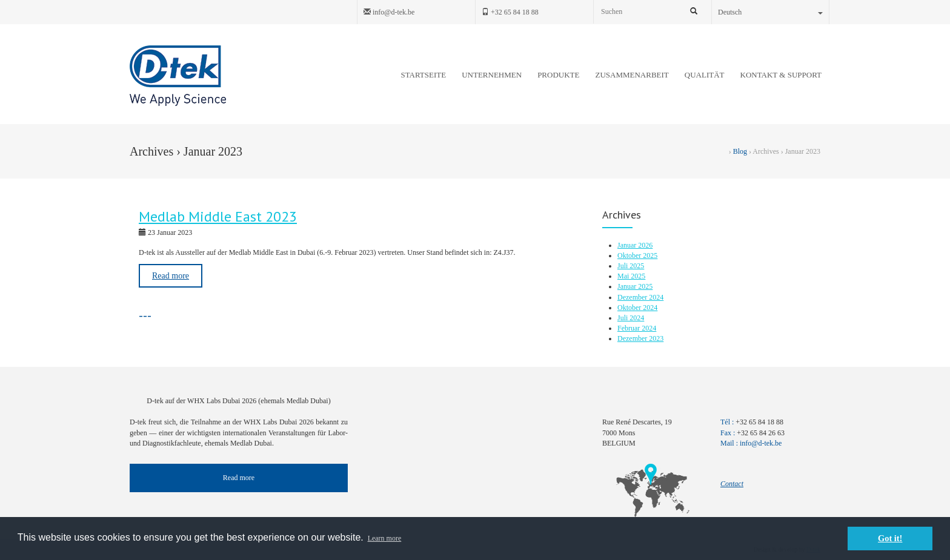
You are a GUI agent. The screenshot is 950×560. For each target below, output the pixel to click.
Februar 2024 (637, 328)
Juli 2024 (631, 318)
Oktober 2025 (637, 255)
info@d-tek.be (389, 12)
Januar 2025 (635, 286)
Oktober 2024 (637, 308)
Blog (740, 151)
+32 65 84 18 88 (510, 12)
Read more (171, 276)
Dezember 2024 (640, 297)
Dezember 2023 (640, 338)
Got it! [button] (890, 538)
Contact (732, 484)
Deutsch (770, 12)
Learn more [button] (385, 538)
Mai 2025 (631, 276)
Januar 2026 (635, 245)
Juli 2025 (631, 266)
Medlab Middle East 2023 (218, 216)
